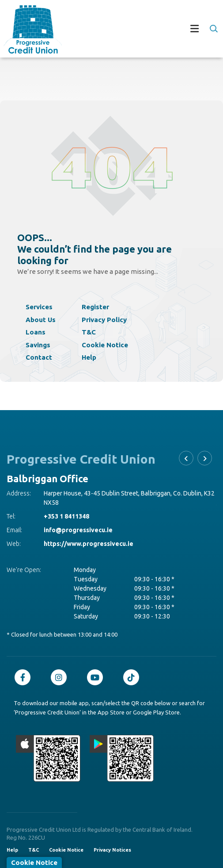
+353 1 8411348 (66, 516)
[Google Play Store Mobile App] (122, 758)
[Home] (29, 29)
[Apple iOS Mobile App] (48, 758)
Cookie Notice (105, 345)
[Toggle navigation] (141, 30)
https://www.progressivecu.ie (89, 544)
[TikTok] (133, 677)
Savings (38, 345)
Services (39, 307)
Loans (36, 332)
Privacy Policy (104, 320)
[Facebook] (25, 677)
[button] (213, 29)
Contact (39, 357)
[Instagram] (61, 677)
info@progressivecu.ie (78, 530)
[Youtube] (97, 677)
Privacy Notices (112, 850)
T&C (89, 332)
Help (89, 357)
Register (95, 307)
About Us (41, 320)
